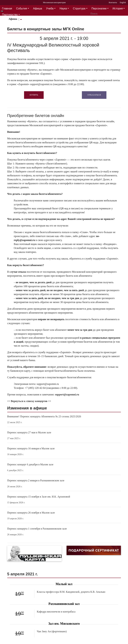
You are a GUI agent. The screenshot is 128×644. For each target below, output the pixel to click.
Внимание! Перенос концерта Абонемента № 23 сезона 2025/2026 (44, 416)
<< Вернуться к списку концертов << (29, 401)
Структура (79, 8)
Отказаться (94, 95)
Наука (63, 8)
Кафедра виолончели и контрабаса (56, 612)
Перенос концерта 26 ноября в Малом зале (31, 513)
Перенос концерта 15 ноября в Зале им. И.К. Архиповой (39, 497)
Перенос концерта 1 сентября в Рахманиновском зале (37, 529)
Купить (34, 95)
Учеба (50, 8)
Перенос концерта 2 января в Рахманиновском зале (36, 480)
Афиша (38, 8)
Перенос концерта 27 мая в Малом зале (29, 432)
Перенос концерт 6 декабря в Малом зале (30, 464)
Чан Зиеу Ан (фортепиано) (52, 631)
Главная (7, 8)
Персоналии (99, 8)
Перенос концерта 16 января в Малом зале (31, 448)
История (118, 8)
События (22, 8)
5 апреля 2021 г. (23, 574)
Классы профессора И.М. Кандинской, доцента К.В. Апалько (71, 592)
